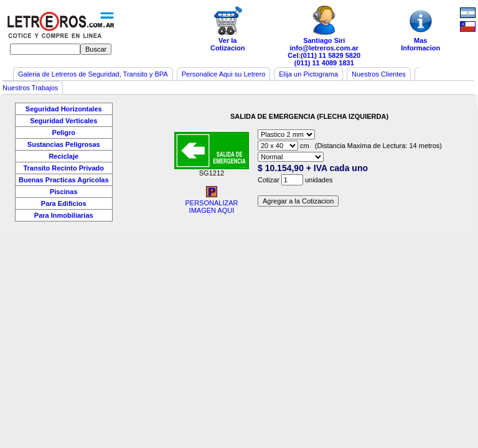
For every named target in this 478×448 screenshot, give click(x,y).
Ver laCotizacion (228, 29)
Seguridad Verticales (63, 121)
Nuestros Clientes (379, 74)
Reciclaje (63, 156)
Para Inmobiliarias (64, 215)
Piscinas (64, 192)
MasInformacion (421, 29)
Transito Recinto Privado (63, 168)
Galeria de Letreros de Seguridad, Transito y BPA (93, 74)
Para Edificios (64, 203)
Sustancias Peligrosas (64, 144)
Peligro (64, 133)
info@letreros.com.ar (324, 48)
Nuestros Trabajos (30, 88)
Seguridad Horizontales (64, 109)
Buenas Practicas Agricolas (64, 180)
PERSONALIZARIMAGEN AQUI (211, 203)
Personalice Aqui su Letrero (224, 74)
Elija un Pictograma (308, 74)
